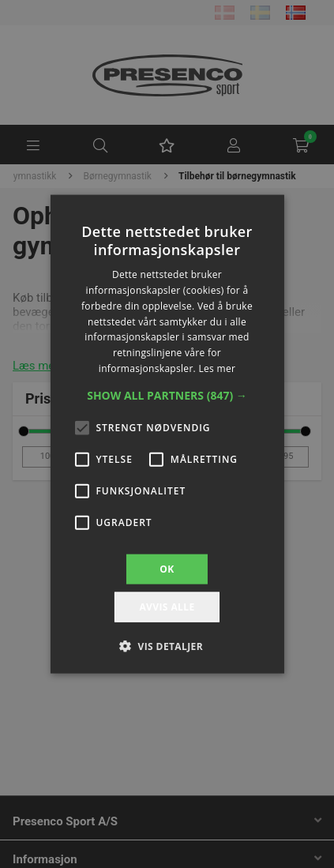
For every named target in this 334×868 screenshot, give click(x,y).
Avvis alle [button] (167, 607)
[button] (167, 395)
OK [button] (167, 568)
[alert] (167, 434)
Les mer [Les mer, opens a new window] (217, 368)
